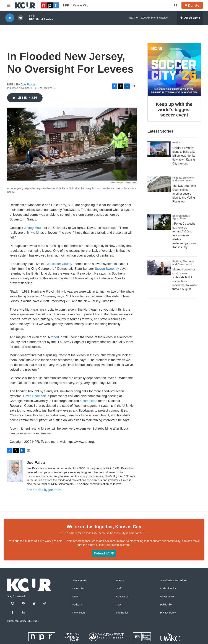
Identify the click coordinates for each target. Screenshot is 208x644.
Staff (119, 589)
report (55, 337)
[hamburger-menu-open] (9, 5)
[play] (10, 18)
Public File (166, 605)
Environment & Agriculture (181, 217)
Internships (122, 613)
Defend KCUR (104, 553)
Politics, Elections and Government (183, 179)
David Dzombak (34, 396)
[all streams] (190, 18)
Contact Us (122, 597)
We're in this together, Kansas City (104, 527)
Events (120, 581)
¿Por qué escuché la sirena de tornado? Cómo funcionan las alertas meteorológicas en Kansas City (184, 235)
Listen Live (78, 589)
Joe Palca (28, 84)
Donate (194, 5)
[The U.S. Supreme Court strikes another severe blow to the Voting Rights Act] (159, 184)
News (75, 597)
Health (176, 143)
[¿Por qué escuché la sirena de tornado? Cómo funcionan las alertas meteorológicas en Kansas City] (159, 222)
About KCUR (79, 581)
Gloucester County (59, 264)
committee (90, 401)
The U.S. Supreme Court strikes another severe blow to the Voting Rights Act (184, 194)
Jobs (119, 605)
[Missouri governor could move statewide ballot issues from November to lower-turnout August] (159, 268)
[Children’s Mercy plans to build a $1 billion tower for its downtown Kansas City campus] (159, 149)
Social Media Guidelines (173, 581)
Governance (167, 597)
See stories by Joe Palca (44, 490)
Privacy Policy (168, 613)
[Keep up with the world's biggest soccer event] (174, 70)
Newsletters (79, 613)
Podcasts (77, 605)
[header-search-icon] (176, 5)
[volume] (20, 18)
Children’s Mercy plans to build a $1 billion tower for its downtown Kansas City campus (184, 156)
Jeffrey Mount (34, 228)
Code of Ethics (168, 589)
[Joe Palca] (15, 471)
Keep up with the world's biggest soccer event (174, 110)
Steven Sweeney (107, 269)
